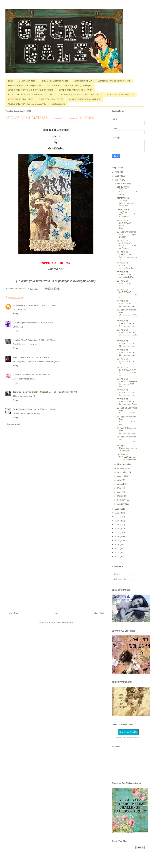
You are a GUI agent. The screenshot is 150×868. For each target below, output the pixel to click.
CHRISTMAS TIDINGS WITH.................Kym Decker (126, 202)
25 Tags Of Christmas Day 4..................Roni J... (126, 420)
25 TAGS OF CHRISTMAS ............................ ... (127, 303)
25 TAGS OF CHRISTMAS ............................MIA (127, 293)
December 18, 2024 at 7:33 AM (42, 340)
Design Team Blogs (27, 81)
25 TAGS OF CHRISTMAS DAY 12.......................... (126, 344)
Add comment (13, 424)
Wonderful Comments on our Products (114, 81)
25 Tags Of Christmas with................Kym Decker (126, 234)
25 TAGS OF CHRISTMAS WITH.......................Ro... (127, 224)
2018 (117, 529)
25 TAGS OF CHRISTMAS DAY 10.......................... (126, 361)
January (121, 504)
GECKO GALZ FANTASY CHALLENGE (76, 90)
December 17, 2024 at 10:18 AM (41, 305)
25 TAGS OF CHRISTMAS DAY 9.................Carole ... (126, 371)
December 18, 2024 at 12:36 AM (42, 323)
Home (11, 81)
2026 (117, 172)
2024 (117, 180)
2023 (117, 509)
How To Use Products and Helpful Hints (25, 85)
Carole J (17, 375)
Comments (120, 579)
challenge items (58, 104)
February (122, 500)
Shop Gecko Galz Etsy (83, 81)
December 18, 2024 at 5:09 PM (36, 375)
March (120, 496)
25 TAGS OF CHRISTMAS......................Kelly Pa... (127, 275)
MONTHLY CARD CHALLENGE (120, 95)
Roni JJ (17, 357)
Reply (16, 314)
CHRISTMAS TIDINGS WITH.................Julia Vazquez (127, 213)
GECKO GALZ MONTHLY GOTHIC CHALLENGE (81, 95)
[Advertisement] (56, 554)
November (122, 464)
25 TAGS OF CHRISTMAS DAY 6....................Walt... (127, 402)
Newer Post (13, 613)
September (123, 472)
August (121, 476)
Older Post (99, 613)
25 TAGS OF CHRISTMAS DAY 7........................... (126, 393)
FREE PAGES (53, 85)
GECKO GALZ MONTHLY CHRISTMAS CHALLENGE (31, 90)
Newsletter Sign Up (128, 732)
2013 (117, 548)
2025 (117, 176)
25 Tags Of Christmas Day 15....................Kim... (127, 313)
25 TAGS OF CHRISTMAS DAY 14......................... (126, 324)
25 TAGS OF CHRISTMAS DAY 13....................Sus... (127, 334)
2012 (117, 552)
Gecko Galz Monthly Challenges (78, 85)
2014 (117, 544)
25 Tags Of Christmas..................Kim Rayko (127, 448)
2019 (117, 525)
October (121, 468)
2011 (117, 556)
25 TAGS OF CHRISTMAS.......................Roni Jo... (127, 266)
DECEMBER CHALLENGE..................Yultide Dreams (127, 457)
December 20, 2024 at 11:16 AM (41, 409)
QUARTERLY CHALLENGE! (51, 99)
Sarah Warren (20, 305)
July (119, 480)
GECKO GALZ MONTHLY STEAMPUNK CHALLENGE (31, 95)
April (120, 492)
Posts (117, 574)
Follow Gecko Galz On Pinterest (54, 81)
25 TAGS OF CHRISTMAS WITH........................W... (127, 256)
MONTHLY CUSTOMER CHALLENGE (84, 99)
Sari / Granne (19, 409)
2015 (117, 540)
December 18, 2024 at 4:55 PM (35, 357)
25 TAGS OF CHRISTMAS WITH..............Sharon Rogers (127, 244)
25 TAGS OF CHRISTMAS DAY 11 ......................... (126, 352)
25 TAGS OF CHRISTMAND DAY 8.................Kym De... (127, 383)
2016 (117, 537)
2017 (117, 533)
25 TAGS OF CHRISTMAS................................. (127, 283)
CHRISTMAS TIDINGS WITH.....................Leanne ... (127, 191)
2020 (117, 521)
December (122, 183)
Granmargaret (20, 323)
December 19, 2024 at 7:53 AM (63, 392)
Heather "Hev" (20, 340)
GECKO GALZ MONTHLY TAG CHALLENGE (27, 104)
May (120, 488)
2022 (117, 513)
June (120, 484)
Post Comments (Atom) (62, 622)
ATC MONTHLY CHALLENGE (21, 99)
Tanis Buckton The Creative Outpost (30, 392)
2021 (117, 517)
